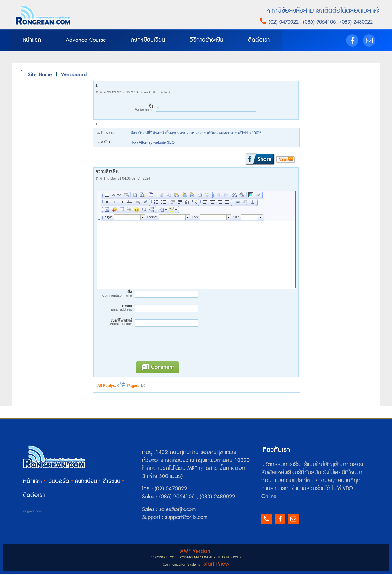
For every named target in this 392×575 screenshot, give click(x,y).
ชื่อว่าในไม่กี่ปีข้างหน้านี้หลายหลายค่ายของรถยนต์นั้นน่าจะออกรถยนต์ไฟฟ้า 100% (196, 134)
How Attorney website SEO (153, 144)
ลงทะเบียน (86, 483)
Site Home (40, 76)
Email (114, 309)
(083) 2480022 (356, 22)
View (224, 565)
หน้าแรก (32, 483)
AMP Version (195, 552)
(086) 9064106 (320, 22)
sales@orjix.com (177, 511)
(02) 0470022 (285, 22)
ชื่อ (124, 110)
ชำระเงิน (111, 483)
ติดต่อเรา (34, 496)
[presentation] (179, 348)
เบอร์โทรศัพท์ (114, 323)
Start (209, 565)
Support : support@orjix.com (175, 519)
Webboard (74, 76)
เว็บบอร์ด (58, 483)
